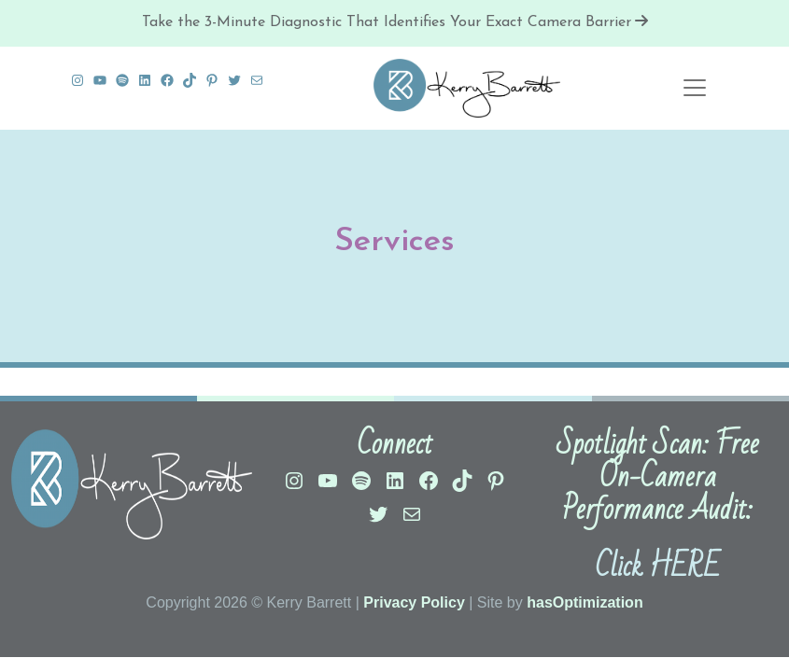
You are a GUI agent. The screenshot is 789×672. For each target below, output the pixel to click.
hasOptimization (585, 602)
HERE (684, 567)
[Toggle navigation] (695, 88)
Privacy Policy (414, 602)
